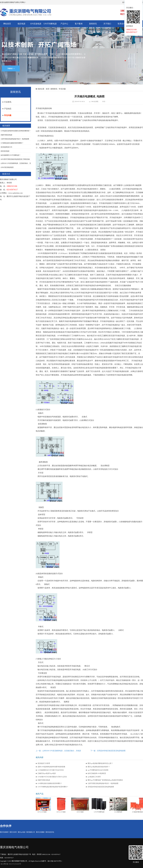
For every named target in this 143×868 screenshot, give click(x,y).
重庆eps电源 (22, 832)
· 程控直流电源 (5, 151)
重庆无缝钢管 (4, 832)
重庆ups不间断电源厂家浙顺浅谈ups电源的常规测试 (105, 780)
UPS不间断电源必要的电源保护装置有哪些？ (53, 787)
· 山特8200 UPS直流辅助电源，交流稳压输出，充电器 (15, 165)
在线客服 (135, 4)
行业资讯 (8, 102)
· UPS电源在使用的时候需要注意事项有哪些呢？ (15, 131)
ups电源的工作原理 (94, 777)
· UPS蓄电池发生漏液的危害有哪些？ (12, 143)
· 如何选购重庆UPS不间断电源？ (10, 155)
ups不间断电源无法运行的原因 (98, 770)
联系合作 (122, 24)
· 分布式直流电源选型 (7, 167)
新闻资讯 (93, 24)
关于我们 (107, 24)
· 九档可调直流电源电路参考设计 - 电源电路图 (15, 139)
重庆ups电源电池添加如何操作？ (99, 767)
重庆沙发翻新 (40, 832)
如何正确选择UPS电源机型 (97, 773)
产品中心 (64, 24)
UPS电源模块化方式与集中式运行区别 (51, 770)
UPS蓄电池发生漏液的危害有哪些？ (50, 783)
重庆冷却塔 (13, 832)
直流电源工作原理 (44, 763)
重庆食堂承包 (50, 832)
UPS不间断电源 (50, 24)
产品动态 (8, 109)
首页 (48, 89)
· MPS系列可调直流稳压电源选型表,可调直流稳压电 (15, 161)
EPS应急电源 (36, 24)
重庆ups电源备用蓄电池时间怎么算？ (100, 763)
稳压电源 (21, 24)
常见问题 (8, 115)
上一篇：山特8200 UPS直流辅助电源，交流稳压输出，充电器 (58, 751)
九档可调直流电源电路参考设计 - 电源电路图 (103, 783)
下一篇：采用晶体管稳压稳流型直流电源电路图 (108, 751)
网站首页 (7, 24)
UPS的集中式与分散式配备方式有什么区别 (53, 777)
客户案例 (79, 24)
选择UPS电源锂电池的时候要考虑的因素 (51, 767)
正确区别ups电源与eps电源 (47, 773)
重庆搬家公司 (31, 832)
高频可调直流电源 (44, 780)
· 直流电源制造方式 (6, 147)
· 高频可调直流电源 (6, 135)
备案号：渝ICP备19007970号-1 (52, 861)
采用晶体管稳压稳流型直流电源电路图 (101, 787)
